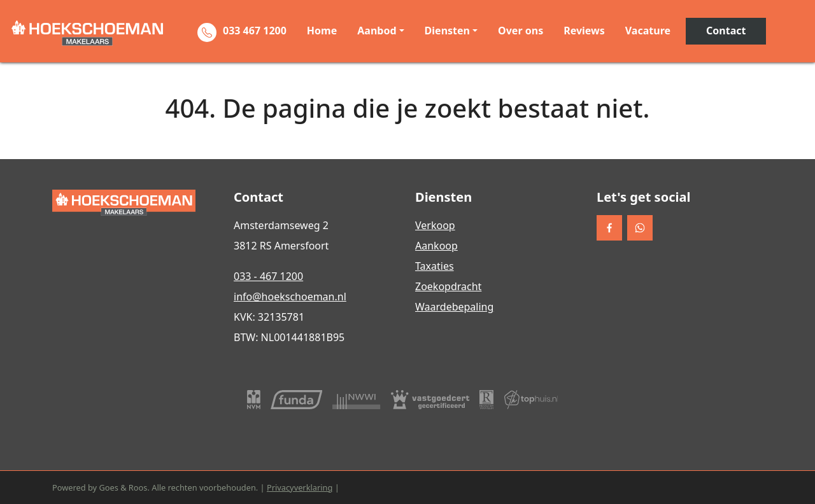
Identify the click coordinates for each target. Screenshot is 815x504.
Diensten (447, 31)
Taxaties (435, 266)
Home (322, 31)
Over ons (521, 31)
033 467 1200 (255, 31)
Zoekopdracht (448, 286)
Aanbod (377, 31)
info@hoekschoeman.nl (290, 297)
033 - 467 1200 (268, 276)
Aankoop (436, 246)
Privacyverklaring (300, 487)
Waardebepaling (454, 307)
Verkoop (435, 225)
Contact (726, 31)
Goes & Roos (123, 487)
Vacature (648, 31)
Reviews (584, 31)
